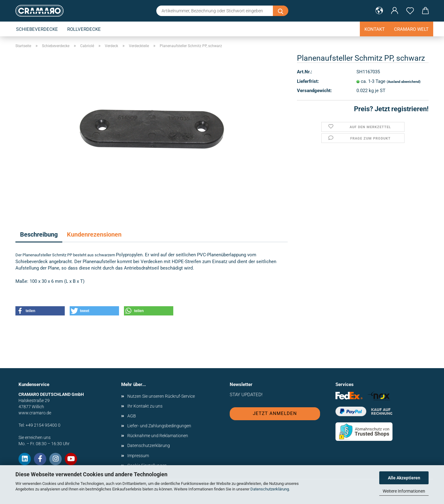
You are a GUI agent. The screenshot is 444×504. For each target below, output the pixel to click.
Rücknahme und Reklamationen (158, 436)
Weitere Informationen (404, 491)
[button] (379, 11)
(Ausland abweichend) (404, 82)
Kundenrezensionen (94, 234)
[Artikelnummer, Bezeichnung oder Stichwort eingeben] (281, 11)
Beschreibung (39, 234)
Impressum (138, 456)
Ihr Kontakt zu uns (145, 406)
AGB (132, 416)
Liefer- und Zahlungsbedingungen (159, 426)
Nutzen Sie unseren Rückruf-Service (161, 396)
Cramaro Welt (411, 29)
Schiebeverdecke (37, 29)
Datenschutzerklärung (270, 489)
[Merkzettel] (410, 11)
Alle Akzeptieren (404, 478)
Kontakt (375, 29)
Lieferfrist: (308, 81)
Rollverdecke (84, 29)
